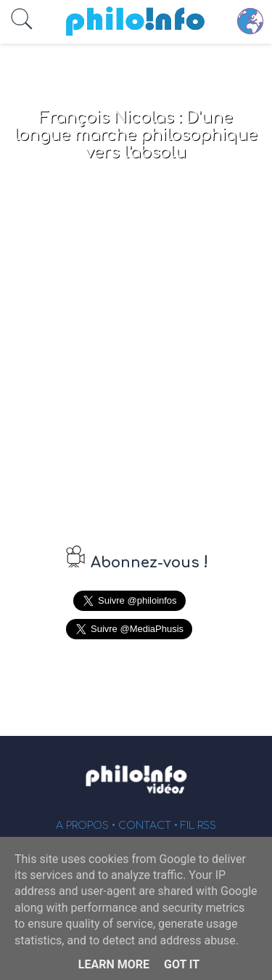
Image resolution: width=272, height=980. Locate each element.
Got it (182, 964)
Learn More (114, 964)
